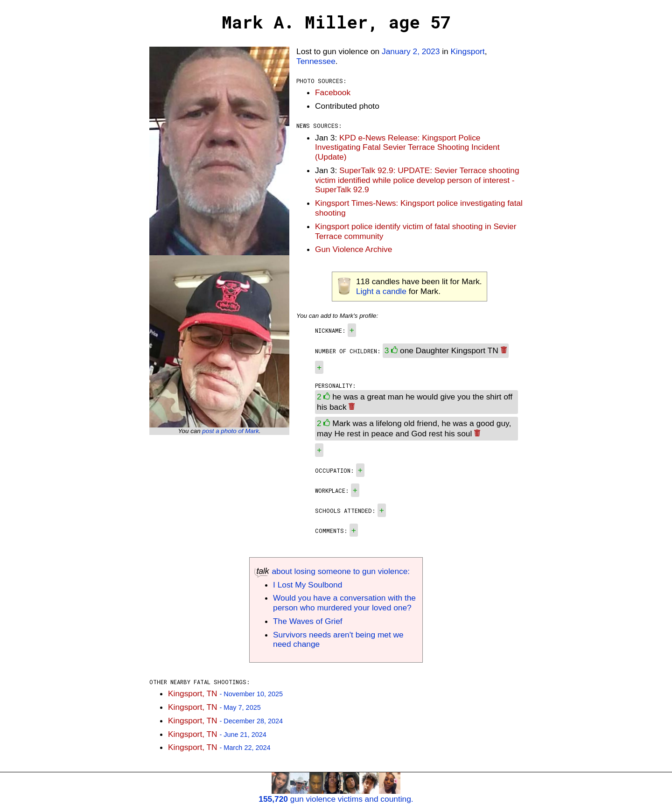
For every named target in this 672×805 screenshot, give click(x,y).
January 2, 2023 (411, 51)
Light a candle (381, 291)
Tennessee (316, 61)
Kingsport (467, 51)
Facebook (333, 92)
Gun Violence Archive (353, 249)
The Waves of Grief (308, 621)
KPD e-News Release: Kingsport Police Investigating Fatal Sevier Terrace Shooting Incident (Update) (407, 147)
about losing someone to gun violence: (332, 571)
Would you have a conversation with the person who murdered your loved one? (344, 603)
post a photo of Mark (231, 431)
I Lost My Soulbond (308, 585)
